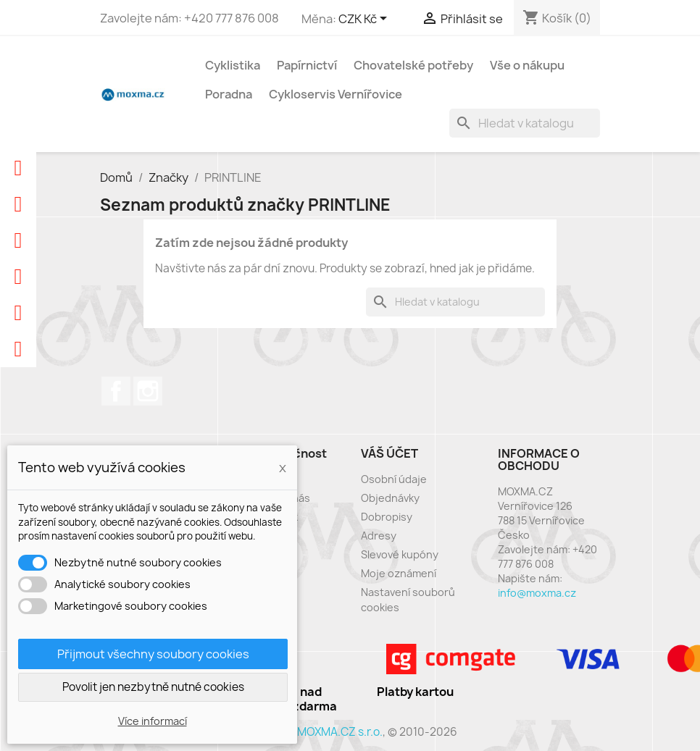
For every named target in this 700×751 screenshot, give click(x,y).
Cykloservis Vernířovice (336, 94)
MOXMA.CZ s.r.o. (340, 732)
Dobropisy (387, 517)
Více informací (153, 721)
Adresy (379, 536)
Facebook (116, 391)
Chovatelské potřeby (413, 65)
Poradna (229, 94)
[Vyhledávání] (525, 123)
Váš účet (389, 453)
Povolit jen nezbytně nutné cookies (153, 687)
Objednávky (390, 498)
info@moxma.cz (537, 593)
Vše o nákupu (527, 65)
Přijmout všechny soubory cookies (153, 654)
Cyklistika (233, 65)
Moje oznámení (399, 573)
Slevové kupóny (400, 554)
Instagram (148, 391)
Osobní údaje (394, 479)
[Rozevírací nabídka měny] (365, 20)
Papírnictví (307, 65)
